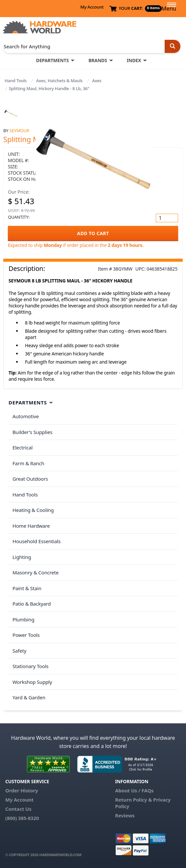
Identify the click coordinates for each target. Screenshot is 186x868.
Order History (22, 790)
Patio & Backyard (32, 604)
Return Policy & (133, 800)
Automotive (26, 416)
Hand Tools (16, 81)
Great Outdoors (30, 479)
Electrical (23, 447)
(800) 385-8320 (22, 818)
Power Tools (26, 635)
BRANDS (98, 60)
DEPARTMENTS (52, 60)
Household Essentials (36, 541)
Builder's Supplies (33, 432)
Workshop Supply (32, 682)
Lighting (22, 557)
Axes (97, 81)
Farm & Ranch (28, 463)
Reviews (125, 815)
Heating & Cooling (33, 510)
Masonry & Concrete (35, 572)
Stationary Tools (31, 666)
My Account (92, 7)
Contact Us (18, 809)
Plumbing (23, 619)
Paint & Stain (27, 588)
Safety (19, 651)
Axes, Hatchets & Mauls (59, 81)
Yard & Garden (29, 697)
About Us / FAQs (134, 790)
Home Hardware (31, 526)
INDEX (134, 60)
